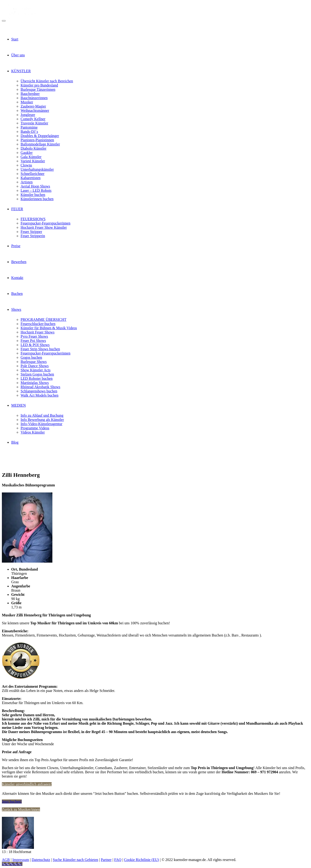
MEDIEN (18, 405)
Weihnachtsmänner (35, 110)
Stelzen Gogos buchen (37, 374)
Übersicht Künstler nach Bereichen (47, 81)
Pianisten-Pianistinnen (37, 140)
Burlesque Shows (34, 362)
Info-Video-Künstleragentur (42, 424)
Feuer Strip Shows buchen (40, 349)
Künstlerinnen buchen (37, 199)
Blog (15, 442)
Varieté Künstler (33, 161)
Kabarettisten (31, 178)
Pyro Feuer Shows (34, 336)
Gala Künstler (31, 157)
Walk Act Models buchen (40, 395)
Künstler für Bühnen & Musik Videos (49, 328)
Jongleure (28, 115)
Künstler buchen (33, 195)
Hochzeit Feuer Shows (38, 332)
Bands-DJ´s (29, 132)
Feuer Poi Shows (33, 341)
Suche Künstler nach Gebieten (76, 860)
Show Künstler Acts (36, 370)
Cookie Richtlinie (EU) (141, 860)
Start (15, 39)
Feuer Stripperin (33, 236)
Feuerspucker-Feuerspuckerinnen (45, 223)
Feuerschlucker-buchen (38, 324)
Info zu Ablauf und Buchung (42, 415)
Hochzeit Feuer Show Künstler (44, 227)
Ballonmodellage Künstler (40, 144)
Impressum (21, 860)
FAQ (118, 860)
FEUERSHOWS (33, 219)
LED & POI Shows (35, 345)
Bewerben (19, 262)
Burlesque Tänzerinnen (38, 89)
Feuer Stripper (31, 232)
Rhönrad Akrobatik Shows (40, 387)
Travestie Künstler (34, 123)
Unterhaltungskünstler (37, 169)
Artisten (27, 182)
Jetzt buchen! (12, 801)
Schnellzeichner (33, 174)
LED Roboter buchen (37, 378)
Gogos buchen (31, 357)
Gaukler (27, 153)
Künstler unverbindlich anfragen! (27, 784)
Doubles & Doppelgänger (40, 136)
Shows (16, 309)
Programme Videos (35, 428)
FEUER (17, 209)
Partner (106, 860)
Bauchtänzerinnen (34, 98)
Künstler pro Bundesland (39, 85)
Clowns (26, 165)
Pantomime (29, 127)
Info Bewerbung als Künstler (42, 420)
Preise (16, 246)
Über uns (18, 55)
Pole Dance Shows (35, 366)
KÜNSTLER (21, 71)
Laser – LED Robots (36, 190)
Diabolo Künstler (34, 148)
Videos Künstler (33, 432)
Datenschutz (41, 860)
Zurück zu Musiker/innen (21, 809)
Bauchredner (30, 94)
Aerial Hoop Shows (35, 186)
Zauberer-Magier (33, 106)
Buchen (17, 294)
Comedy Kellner (33, 119)
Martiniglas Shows (35, 383)
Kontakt (17, 278)
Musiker (27, 102)
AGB (6, 860)
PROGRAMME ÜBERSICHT (43, 320)
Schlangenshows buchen (39, 391)
